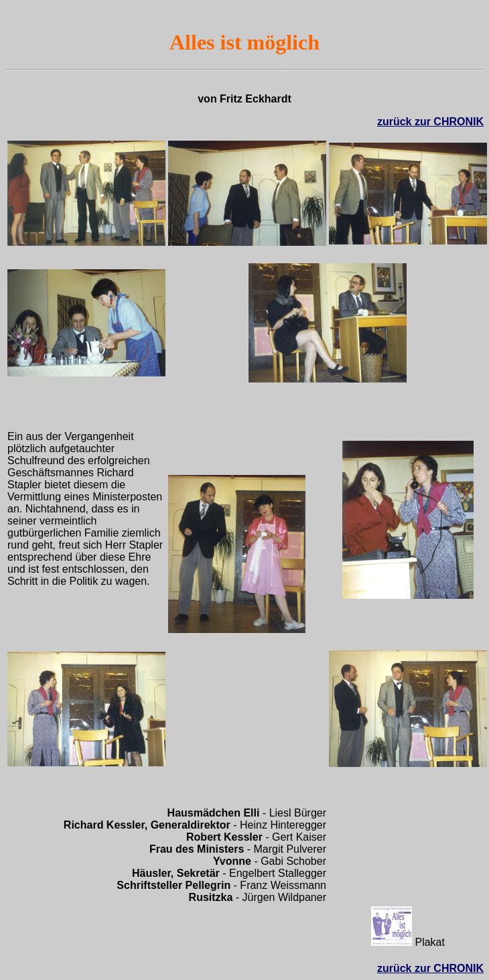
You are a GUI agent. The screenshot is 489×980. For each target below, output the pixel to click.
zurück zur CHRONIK (430, 122)
